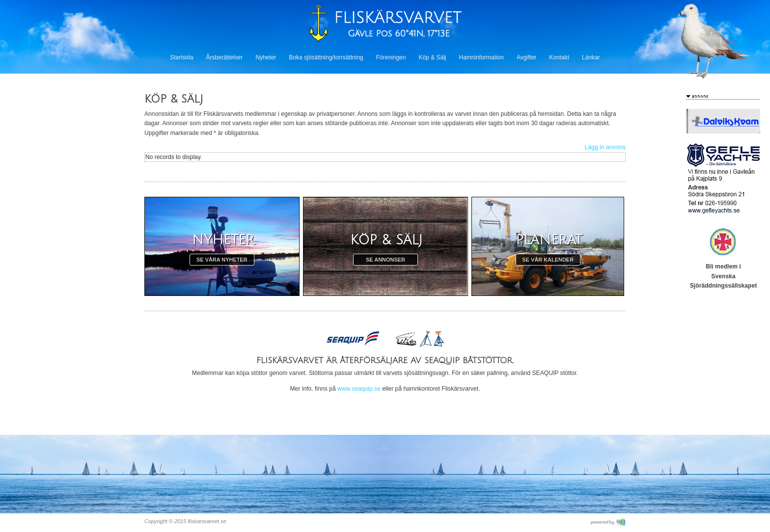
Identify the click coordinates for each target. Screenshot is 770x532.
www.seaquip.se (359, 389)
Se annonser (385, 260)
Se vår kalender (548, 260)
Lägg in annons (605, 147)
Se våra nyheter (222, 260)
